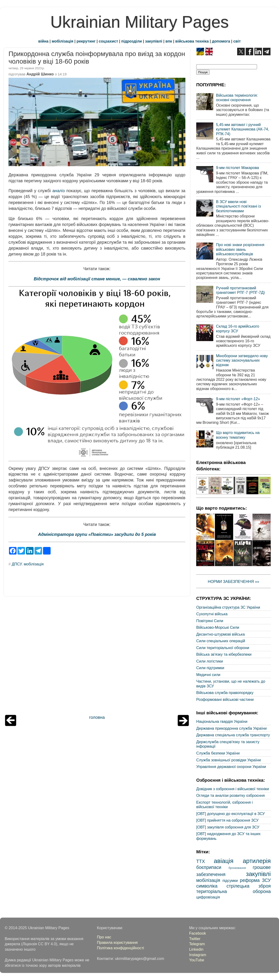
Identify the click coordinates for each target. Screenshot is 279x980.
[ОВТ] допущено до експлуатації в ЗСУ (231, 814)
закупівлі (154, 41)
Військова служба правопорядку (225, 693)
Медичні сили (208, 675)
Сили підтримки (210, 668)
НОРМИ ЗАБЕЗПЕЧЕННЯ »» (234, 581)
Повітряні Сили (210, 621)
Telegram (197, 944)
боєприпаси (209, 867)
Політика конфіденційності (120, 948)
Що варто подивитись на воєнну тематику (238, 435)
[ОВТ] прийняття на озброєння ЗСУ (227, 820)
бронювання (237, 868)
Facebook (198, 933)
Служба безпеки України (218, 753)
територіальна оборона (233, 891)
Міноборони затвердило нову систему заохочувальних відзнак (242, 360)
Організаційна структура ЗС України (228, 607)
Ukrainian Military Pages (140, 22)
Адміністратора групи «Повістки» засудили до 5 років (97, 534)
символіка (207, 886)
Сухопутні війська (212, 614)
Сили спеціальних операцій (221, 641)
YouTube (197, 960)
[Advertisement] (97, 657)
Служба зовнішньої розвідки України (229, 760)
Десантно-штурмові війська (220, 634)
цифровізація (208, 897)
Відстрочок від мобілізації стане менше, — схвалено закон (97, 279)
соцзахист (109, 41)
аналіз (58, 191)
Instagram (198, 955)
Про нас (104, 937)
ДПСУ (17, 564)
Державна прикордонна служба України (231, 728)
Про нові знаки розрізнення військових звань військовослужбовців (240, 249)
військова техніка (192, 41)
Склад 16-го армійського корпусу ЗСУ (238, 328)
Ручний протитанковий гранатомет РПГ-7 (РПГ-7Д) (240, 290)
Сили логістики (210, 661)
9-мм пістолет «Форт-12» (238, 399)
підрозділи (132, 41)
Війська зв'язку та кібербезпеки (224, 654)
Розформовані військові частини (225, 699)
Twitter (195, 939)
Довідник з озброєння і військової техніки (233, 789)
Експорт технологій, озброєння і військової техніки (225, 804)
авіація (224, 861)
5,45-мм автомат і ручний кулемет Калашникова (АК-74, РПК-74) (242, 129)
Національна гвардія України (222, 721)
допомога (221, 41)
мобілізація (63, 41)
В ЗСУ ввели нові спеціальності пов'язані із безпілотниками (238, 206)
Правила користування (117, 942)
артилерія (257, 861)
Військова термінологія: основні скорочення (237, 98)
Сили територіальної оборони (223, 648)
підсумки (230, 880)
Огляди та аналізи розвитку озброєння (230, 795)
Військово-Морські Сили (218, 627)
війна (43, 41)
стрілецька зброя (249, 886)
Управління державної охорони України (231, 767)
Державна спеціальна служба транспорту (233, 735)
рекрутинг (86, 41)
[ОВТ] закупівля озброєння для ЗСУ (228, 827)
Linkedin (196, 949)
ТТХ (201, 861)
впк (169, 41)
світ (237, 41)
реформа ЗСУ (255, 880)
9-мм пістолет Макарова (237, 168)
